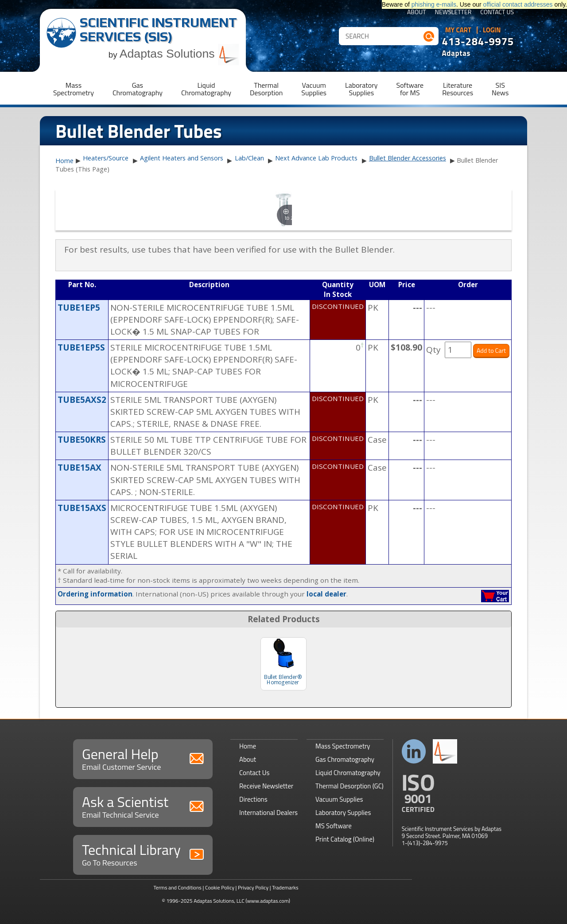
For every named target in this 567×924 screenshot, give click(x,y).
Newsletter (453, 13)
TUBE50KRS (82, 440)
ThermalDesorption (266, 89)
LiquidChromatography (206, 89)
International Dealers (268, 813)
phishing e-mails (434, 4)
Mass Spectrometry (343, 746)
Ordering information (95, 594)
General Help (143, 758)
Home (64, 161)
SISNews (500, 89)
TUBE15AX (80, 468)
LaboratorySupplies (361, 89)
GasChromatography (138, 89)
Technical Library (143, 854)
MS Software (334, 826)
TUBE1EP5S (81, 347)
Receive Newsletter (266, 786)
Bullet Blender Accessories (408, 158)
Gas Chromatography (345, 759)
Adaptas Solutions (179, 54)
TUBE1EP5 (79, 308)
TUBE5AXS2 (82, 400)
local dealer (326, 594)
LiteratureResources (458, 89)
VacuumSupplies (314, 89)
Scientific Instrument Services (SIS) (158, 29)
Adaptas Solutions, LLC (219, 901)
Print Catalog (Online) (345, 839)
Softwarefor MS (410, 89)
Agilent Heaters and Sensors (182, 158)
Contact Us (497, 13)
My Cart (458, 30)
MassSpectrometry (74, 89)
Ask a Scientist (143, 806)
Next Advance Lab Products (316, 158)
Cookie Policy (220, 887)
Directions (253, 799)
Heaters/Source (106, 158)
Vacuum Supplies (339, 799)
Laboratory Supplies (343, 813)
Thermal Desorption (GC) (350, 786)
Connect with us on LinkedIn (414, 751)
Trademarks (285, 887)
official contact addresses (518, 4)
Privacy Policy (253, 887)
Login (492, 30)
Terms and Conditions (177, 887)
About (417, 13)
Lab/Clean (249, 158)
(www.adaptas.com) (268, 901)
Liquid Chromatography (348, 773)
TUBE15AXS (82, 508)
